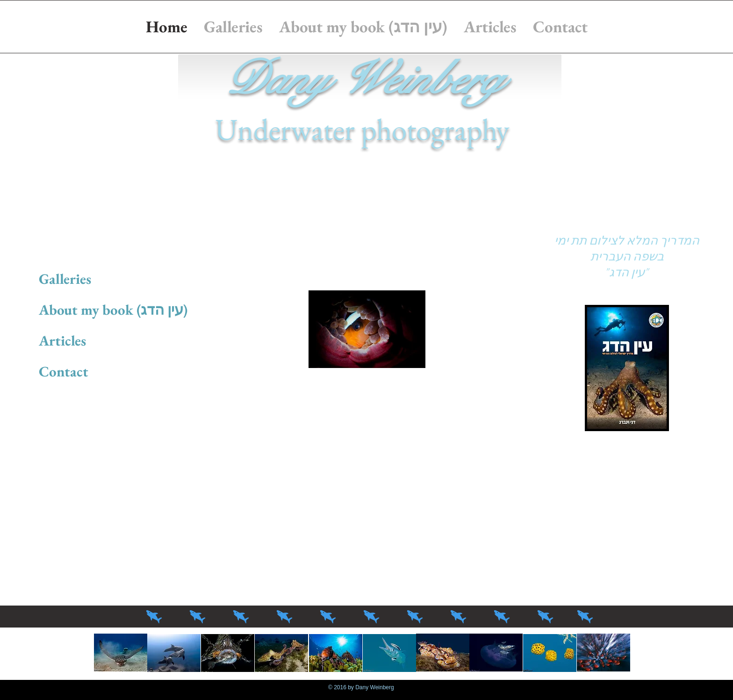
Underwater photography (362, 129)
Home (57, 248)
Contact (64, 371)
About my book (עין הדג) (113, 310)
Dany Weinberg (362, 80)
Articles (62, 340)
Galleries (65, 279)
